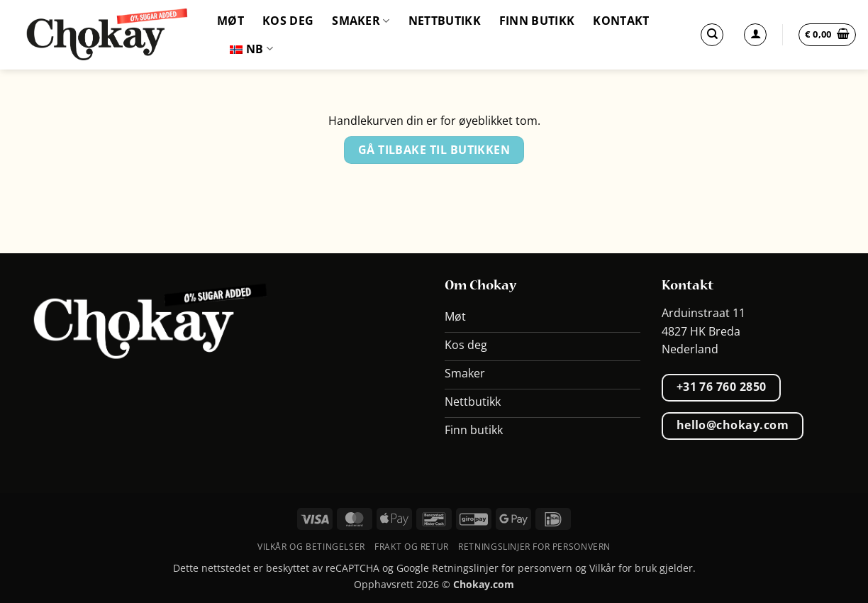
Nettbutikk (445, 21)
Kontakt (621, 21)
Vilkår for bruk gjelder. (642, 568)
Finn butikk (537, 21)
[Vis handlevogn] (827, 35)
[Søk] (712, 35)
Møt (230, 21)
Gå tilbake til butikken (434, 150)
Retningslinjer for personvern (534, 547)
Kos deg (288, 21)
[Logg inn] (755, 35)
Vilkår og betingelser (311, 547)
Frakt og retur (412, 547)
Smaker (361, 21)
